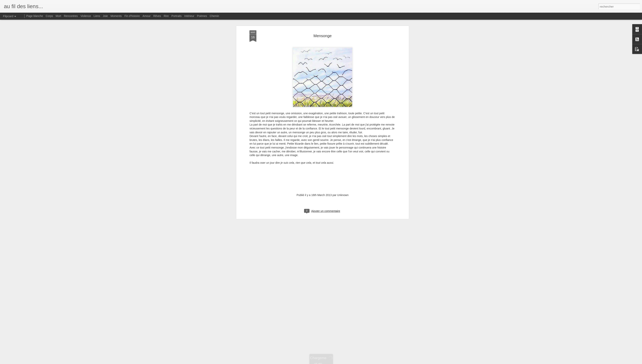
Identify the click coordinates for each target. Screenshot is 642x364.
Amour (147, 16)
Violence (86, 16)
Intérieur (189, 16)
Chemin (214, 16)
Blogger (335, 362)
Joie (105, 16)
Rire (166, 16)
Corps (49, 16)
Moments (116, 16)
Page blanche (35, 16)
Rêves (157, 16)
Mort (58, 16)
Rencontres (71, 16)
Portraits (176, 16)
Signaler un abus (348, 362)
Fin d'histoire (132, 16)
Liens (97, 16)
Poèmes (202, 16)
